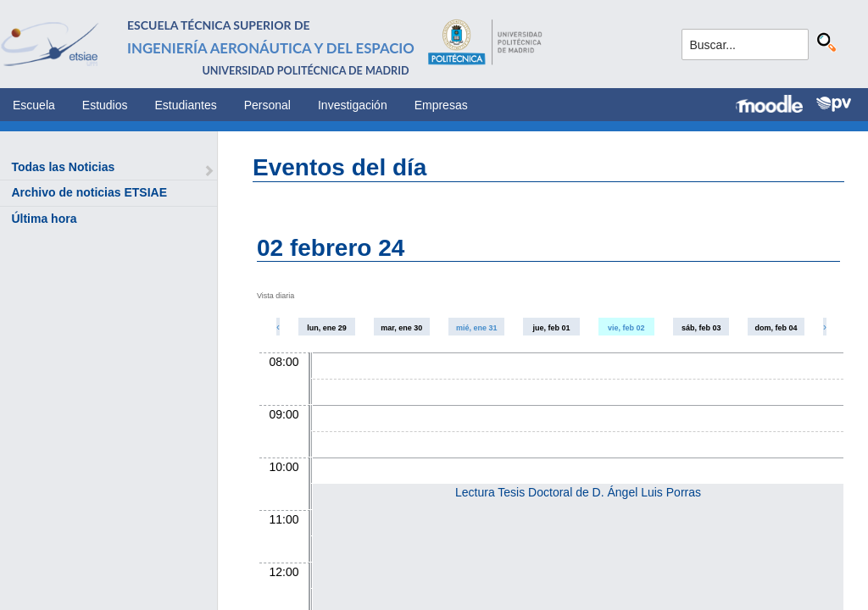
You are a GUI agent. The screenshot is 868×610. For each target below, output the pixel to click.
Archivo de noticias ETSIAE (89, 192)
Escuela (34, 105)
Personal (267, 105)
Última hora (44, 219)
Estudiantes (186, 105)
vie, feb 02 (626, 328)
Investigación (353, 105)
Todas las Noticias (63, 167)
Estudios (105, 105)
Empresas (441, 105)
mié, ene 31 (477, 328)
